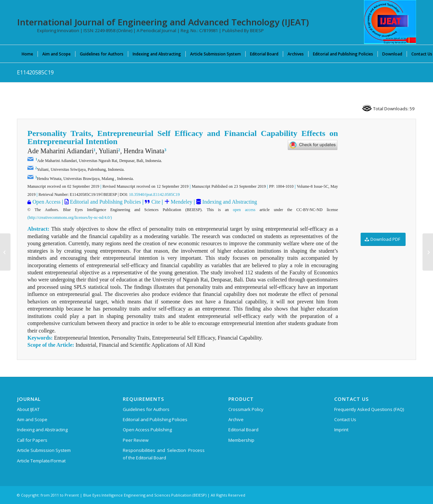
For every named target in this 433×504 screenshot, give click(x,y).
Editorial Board (243, 430)
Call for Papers (32, 440)
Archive (236, 419)
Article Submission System (44, 450)
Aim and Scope (32, 419)
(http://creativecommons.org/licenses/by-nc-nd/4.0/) (70, 217)
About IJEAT (28, 409)
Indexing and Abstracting (229, 202)
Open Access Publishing (147, 430)
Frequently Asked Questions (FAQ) (369, 409)
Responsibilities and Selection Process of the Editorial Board (164, 454)
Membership (241, 440)
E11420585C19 (35, 72)
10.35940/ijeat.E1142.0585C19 (154, 194)
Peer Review (136, 440)
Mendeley (181, 202)
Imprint (341, 430)
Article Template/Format (41, 461)
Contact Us (345, 419)
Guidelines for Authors (146, 409)
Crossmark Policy (246, 409)
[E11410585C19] (5, 252)
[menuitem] (27, 54)
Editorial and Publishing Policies (105, 202)
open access (244, 210)
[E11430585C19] (428, 252)
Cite (156, 202)
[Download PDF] (383, 239)
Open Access (47, 202)
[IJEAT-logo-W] (390, 22)
